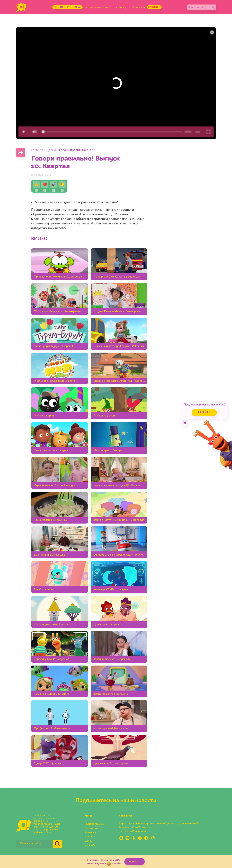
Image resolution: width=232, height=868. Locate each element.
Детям (51, 150)
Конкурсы (125, 7)
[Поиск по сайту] (199, 7)
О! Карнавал (139, 7)
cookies (117, 863)
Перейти (201, 412)
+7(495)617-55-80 (141, 827)
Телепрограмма (93, 7)
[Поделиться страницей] (21, 153)
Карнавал (90, 837)
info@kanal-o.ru (137, 831)
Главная (37, 150)
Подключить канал (67, 7)
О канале (90, 845)
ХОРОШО (135, 862)
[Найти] (213, 7)
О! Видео (154, 7)
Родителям (111, 7)
